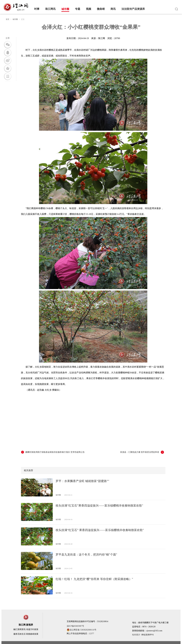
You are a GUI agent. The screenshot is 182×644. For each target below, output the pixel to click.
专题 (78, 9)
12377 (92, 634)
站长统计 (136, 635)
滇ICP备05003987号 (75, 626)
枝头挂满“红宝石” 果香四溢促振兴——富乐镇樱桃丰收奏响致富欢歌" (100, 530)
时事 (37, 9)
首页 (8, 19)
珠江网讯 (50, 9)
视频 (89, 9)
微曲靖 (101, 9)
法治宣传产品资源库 (133, 9)
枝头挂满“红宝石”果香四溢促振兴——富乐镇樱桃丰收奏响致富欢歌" (99, 506)
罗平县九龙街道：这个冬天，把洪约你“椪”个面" (86, 555)
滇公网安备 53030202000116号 (82, 630)
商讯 (113, 9)
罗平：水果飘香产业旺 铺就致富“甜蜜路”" (82, 481)
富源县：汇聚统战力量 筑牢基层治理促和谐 (140, 452)
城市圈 (65, 9)
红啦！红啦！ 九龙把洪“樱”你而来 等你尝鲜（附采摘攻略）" (94, 579)
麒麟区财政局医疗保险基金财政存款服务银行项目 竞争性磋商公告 (55, 452)
